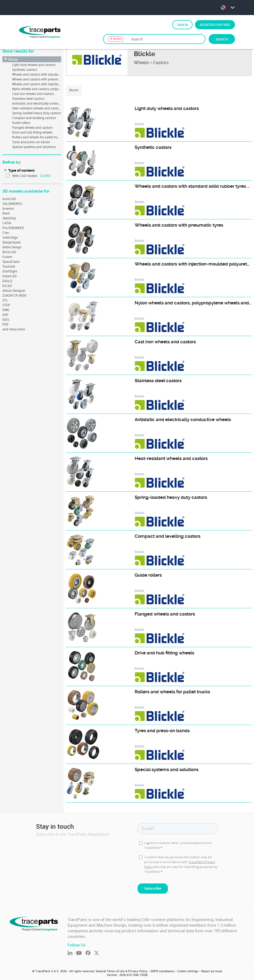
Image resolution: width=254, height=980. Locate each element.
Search (222, 39)
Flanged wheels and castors (32, 127)
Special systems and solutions (34, 147)
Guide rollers (21, 123)
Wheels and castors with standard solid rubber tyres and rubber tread (37, 74)
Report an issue (212, 971)
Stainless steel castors (28, 98)
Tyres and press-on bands (31, 142)
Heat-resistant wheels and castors (37, 108)
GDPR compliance (162, 971)
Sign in (182, 25)
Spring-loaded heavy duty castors (36, 113)
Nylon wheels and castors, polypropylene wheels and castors (37, 89)
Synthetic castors (25, 69)
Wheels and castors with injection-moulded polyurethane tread (37, 84)
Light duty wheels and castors (34, 65)
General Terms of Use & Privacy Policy (122, 971)
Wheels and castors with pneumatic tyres (37, 79)
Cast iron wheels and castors (33, 94)
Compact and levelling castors (34, 118)
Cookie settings (188, 971)
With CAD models (25, 176)
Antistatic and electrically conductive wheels (37, 103)
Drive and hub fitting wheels (32, 132)
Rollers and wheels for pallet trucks (37, 137)
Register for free (215, 25)
